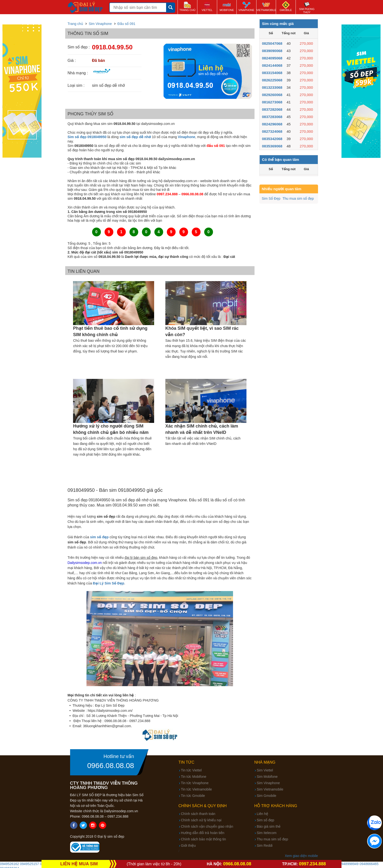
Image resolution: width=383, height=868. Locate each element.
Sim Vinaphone (268, 783)
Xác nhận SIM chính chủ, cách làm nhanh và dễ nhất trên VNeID (202, 429)
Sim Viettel (265, 770)
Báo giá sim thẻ (269, 826)
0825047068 (272, 43)
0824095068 (272, 58)
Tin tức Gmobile (193, 796)
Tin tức (186, 762)
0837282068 (272, 109)
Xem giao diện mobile (301, 856)
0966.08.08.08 (111, 766)
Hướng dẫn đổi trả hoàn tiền (203, 833)
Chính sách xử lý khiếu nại (201, 820)
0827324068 (272, 131)
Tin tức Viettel (191, 770)
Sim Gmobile (266, 796)
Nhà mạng (265, 762)
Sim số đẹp (266, 820)
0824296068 (272, 124)
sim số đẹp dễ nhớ (135, 137)
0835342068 (272, 139)
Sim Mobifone (267, 777)
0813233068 (272, 87)
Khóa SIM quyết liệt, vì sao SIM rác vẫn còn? (202, 331)
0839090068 (272, 51)
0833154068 (272, 73)
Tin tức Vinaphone (195, 783)
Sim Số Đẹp (271, 198)
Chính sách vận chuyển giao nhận (207, 826)
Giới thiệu (188, 846)
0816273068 (272, 102)
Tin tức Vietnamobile (197, 789)
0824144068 (272, 65)
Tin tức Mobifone (194, 777)
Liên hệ (262, 814)
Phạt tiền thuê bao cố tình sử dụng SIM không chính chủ (110, 331)
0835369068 (272, 146)
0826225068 (272, 80)
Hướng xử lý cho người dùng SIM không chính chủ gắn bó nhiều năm (111, 429)
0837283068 (272, 117)
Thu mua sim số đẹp (298, 198)
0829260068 (272, 95)
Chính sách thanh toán (198, 814)
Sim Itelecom (267, 833)
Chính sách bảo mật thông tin (203, 839)
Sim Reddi (265, 846)
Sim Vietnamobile (270, 789)
